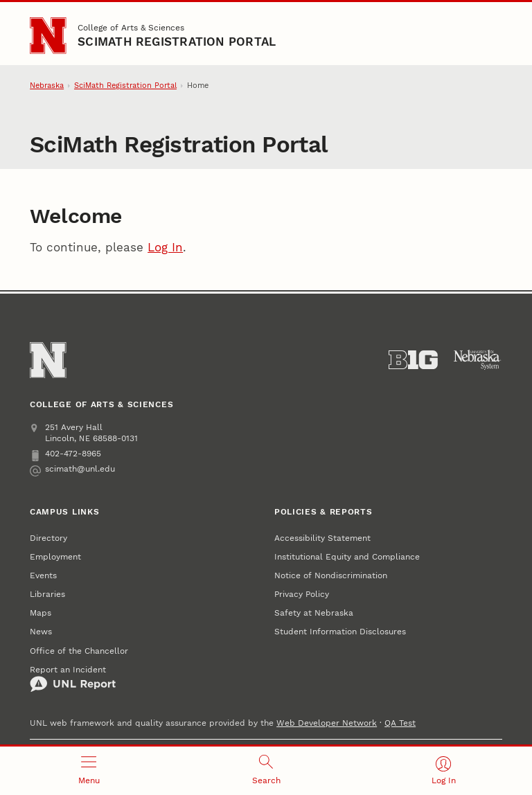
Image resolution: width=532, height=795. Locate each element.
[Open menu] (89, 771)
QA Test (400, 723)
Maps (41, 613)
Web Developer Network (327, 723)
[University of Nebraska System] (478, 360)
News (41, 631)
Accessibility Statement (322, 538)
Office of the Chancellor (79, 651)
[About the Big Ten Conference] (413, 360)
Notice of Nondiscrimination (331, 575)
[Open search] (266, 771)
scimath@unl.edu (72, 469)
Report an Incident (73, 679)
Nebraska (47, 86)
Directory (48, 538)
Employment (55, 556)
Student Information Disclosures (340, 631)
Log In (165, 248)
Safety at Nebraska (314, 613)
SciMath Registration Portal (177, 42)
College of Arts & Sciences (131, 27)
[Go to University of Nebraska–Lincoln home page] (48, 35)
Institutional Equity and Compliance (347, 556)
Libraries (47, 594)
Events (43, 575)
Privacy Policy (302, 594)
